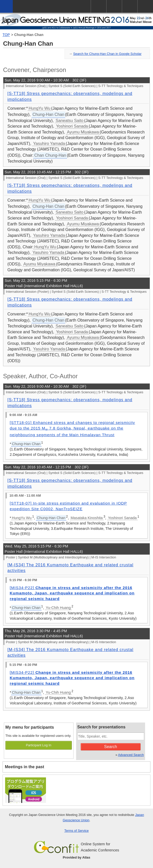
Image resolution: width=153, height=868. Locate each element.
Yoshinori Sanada (72, 126)
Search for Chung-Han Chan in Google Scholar (107, 54)
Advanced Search (131, 755)
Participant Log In (39, 745)
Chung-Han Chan (29, 35)
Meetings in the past (25, 767)
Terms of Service (76, 831)
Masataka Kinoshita (87, 518)
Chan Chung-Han (50, 155)
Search (110, 747)
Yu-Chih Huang (58, 608)
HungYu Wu (39, 108)
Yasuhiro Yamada (49, 144)
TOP (6, 35)
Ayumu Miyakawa (83, 132)
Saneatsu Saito (70, 121)
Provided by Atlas (77, 857)
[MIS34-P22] (72, 593)
